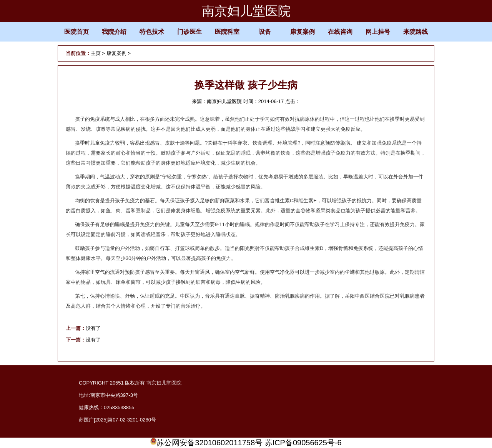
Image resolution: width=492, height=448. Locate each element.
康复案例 (303, 32)
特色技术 (152, 32)
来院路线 (416, 32)
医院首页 (76, 32)
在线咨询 (340, 32)
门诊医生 (189, 32)
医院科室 (227, 32)
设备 (265, 32)
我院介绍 (114, 32)
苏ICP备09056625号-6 (303, 443)
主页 (96, 53)
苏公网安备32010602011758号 (206, 443)
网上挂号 (378, 32)
